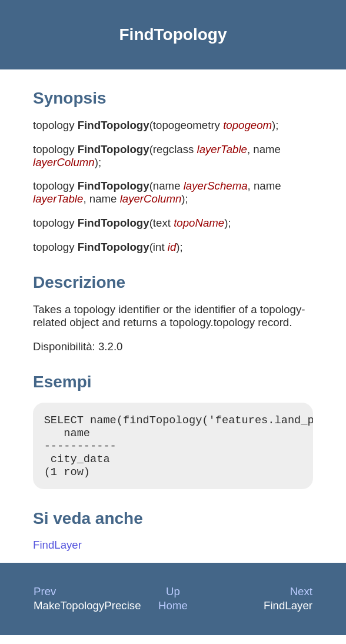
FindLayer (57, 554)
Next (301, 600)
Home (173, 614)
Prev (45, 600)
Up (173, 600)
